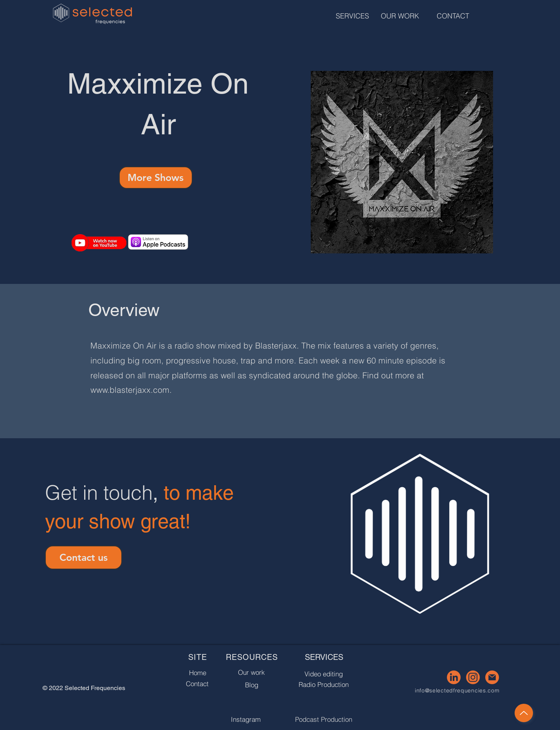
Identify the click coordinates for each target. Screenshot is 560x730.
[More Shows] (156, 178)
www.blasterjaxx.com (130, 390)
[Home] (198, 672)
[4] (473, 677)
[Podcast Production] (324, 719)
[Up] (524, 713)
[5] (492, 677)
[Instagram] (246, 719)
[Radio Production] (324, 684)
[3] (454, 677)
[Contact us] (84, 557)
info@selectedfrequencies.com (457, 690)
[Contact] (197, 683)
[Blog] (252, 685)
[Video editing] (324, 674)
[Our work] (252, 672)
